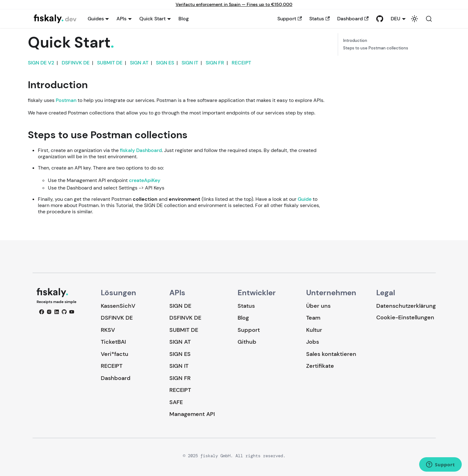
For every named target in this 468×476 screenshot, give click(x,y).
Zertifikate (320, 366)
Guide (305, 199)
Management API (192, 414)
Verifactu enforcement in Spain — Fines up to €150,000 (234, 5)
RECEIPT (241, 63)
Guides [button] (96, 19)
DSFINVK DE (76, 63)
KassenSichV (118, 306)
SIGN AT (139, 63)
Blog (184, 19)
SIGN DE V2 (41, 63)
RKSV (108, 330)
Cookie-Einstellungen (405, 318)
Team (313, 318)
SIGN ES (165, 63)
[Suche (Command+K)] (429, 19)
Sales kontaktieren (331, 354)
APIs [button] (121, 19)
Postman (66, 100)
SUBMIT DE (110, 63)
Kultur (314, 330)
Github (247, 342)
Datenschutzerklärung (406, 306)
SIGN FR (215, 63)
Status (319, 19)
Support (290, 19)
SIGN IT (190, 63)
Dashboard (353, 19)
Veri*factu (115, 354)
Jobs (313, 342)
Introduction (355, 41)
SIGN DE (180, 306)
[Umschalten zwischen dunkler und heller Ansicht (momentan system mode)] (414, 19)
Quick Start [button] (152, 19)
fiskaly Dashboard (141, 150)
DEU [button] (396, 19)
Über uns (318, 306)
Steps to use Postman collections (376, 48)
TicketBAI (113, 342)
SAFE (176, 402)
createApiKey (145, 180)
